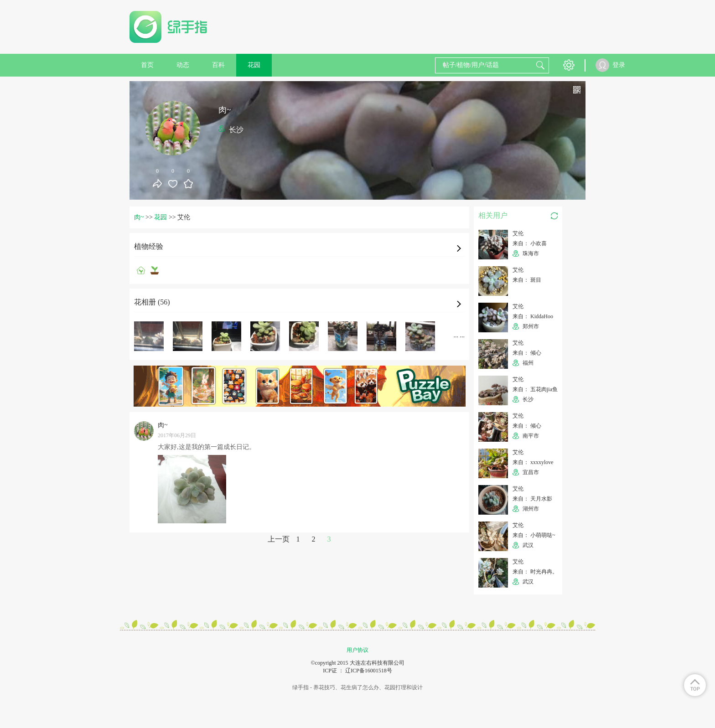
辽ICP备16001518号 (369, 671)
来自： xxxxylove (533, 462)
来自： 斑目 (527, 280)
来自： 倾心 (527, 353)
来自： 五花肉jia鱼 (535, 389)
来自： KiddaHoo (533, 316)
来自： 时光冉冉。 (535, 572)
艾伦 (518, 233)
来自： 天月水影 (532, 499)
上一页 (279, 539)
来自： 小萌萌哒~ (534, 535)
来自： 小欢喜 (530, 243)
